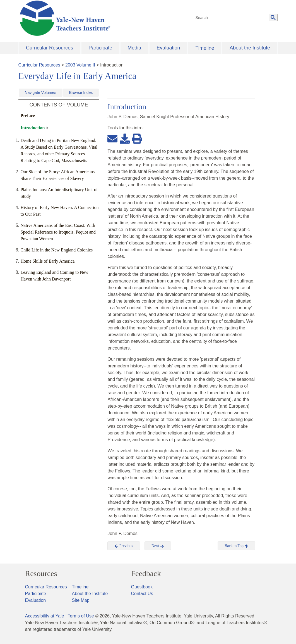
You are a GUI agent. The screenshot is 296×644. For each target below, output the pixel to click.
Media (134, 48)
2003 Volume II (80, 65)
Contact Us (142, 594)
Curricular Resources (50, 48)
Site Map (81, 600)
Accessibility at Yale (45, 616)
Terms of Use (81, 616)
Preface (28, 116)
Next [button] (158, 546)
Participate (100, 48)
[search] (232, 18)
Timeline (205, 48)
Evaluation (168, 48)
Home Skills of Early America (48, 261)
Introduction (33, 128)
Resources (41, 574)
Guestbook (142, 587)
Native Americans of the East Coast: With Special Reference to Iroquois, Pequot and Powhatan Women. (58, 232)
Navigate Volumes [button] (41, 92)
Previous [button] (124, 546)
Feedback (146, 574)
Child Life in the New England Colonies (57, 250)
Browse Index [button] (81, 92)
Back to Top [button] (236, 546)
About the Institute (250, 48)
